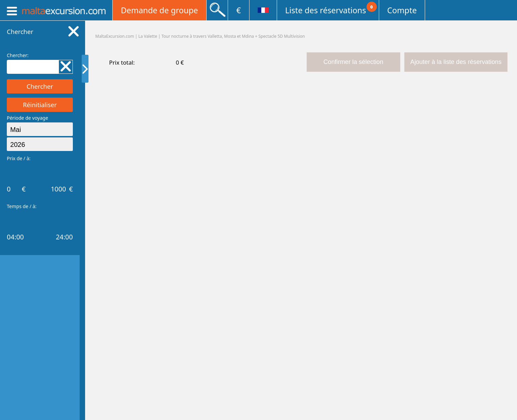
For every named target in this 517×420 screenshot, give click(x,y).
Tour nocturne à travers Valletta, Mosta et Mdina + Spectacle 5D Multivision (233, 36)
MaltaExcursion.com (115, 36)
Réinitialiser (40, 105)
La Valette (148, 36)
